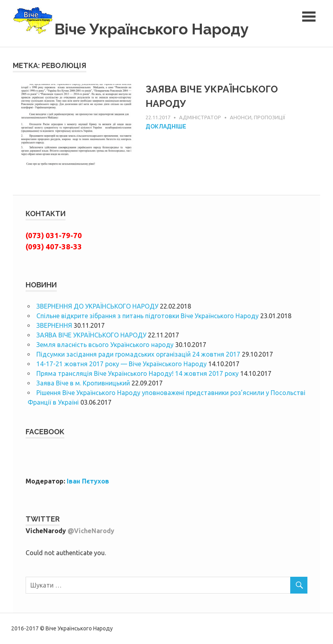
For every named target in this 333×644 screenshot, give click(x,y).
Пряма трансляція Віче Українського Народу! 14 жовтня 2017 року (138, 373)
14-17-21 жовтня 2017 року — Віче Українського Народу (122, 364)
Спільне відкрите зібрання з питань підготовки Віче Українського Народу (148, 316)
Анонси (241, 117)
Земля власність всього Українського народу (105, 345)
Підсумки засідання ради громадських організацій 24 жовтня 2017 (138, 354)
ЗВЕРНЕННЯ (54, 325)
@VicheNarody (91, 531)
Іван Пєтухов (88, 481)
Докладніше (166, 126)
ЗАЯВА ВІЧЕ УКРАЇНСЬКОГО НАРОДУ (91, 335)
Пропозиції (270, 117)
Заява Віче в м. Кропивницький (83, 383)
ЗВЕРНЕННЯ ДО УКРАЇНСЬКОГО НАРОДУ (97, 306)
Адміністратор (200, 117)
